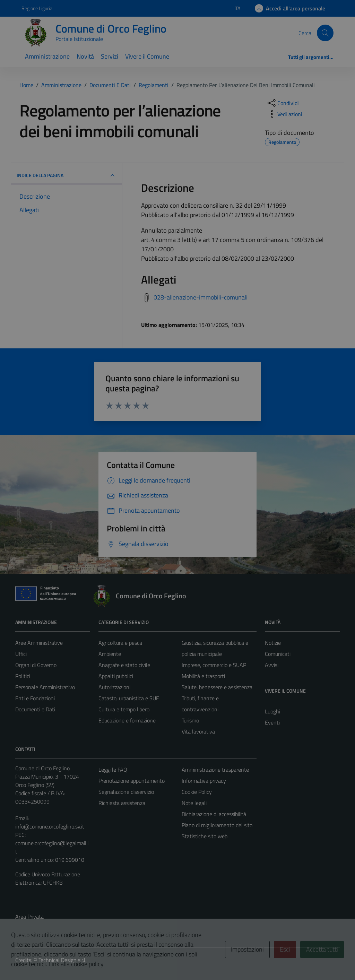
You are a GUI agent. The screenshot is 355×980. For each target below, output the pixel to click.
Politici (23, 676)
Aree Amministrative (39, 643)
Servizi (110, 56)
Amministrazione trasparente (215, 770)
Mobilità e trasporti (203, 676)
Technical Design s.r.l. (62, 960)
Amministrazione (47, 56)
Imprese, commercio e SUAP (214, 665)
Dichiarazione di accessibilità (214, 814)
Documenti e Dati (35, 709)
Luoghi (272, 711)
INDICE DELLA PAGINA (67, 175)
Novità (85, 56)
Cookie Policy (197, 792)
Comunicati (278, 654)
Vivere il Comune (147, 56)
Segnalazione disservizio (126, 792)
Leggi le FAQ (113, 770)
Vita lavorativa (198, 731)
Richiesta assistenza (122, 803)
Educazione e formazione (127, 720)
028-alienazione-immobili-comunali (201, 297)
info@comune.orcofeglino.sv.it (50, 826)
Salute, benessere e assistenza (217, 687)
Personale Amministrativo (45, 687)
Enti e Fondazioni (35, 698)
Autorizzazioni (114, 687)
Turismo (190, 720)
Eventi (272, 722)
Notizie (273, 643)
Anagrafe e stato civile (124, 665)
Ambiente (110, 654)
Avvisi (272, 665)
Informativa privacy (204, 781)
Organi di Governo (36, 665)
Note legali (194, 803)
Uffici (21, 654)
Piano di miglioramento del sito (217, 825)
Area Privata (29, 917)
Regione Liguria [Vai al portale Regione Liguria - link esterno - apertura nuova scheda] (37, 8)
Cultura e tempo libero (124, 709)
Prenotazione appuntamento (132, 781)
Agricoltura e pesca (120, 643)
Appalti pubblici (116, 676)
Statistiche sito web (205, 836)
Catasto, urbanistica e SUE (129, 698)
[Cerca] (325, 33)
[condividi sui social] (283, 103)
